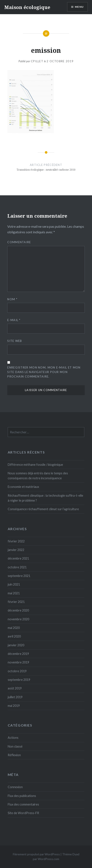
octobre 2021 (17, 567)
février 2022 (16, 541)
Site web (15, 341)
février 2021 (16, 602)
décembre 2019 (18, 654)
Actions (13, 738)
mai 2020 (14, 628)
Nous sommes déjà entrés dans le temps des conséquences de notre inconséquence (38, 476)
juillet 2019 (15, 697)
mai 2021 (14, 593)
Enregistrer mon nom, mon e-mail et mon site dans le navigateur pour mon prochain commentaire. (44, 372)
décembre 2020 (18, 610)
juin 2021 (14, 584)
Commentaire (19, 242)
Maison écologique (27, 7)
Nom (12, 299)
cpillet (37, 61)
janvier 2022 (16, 550)
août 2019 (15, 688)
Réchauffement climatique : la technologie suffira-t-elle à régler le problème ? (45, 498)
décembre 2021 (18, 558)
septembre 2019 (19, 680)
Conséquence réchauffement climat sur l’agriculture (43, 509)
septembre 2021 (19, 576)
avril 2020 (14, 636)
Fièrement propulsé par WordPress (36, 854)
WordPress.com (48, 859)
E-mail (14, 320)
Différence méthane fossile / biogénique (35, 465)
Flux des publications (22, 796)
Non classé (15, 746)
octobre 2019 (17, 671)
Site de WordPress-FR (23, 813)
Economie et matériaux (23, 487)
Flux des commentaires (23, 804)
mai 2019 (14, 706)
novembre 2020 (18, 619)
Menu (79, 7)
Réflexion (14, 755)
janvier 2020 (16, 645)
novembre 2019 (18, 662)
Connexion (15, 787)
